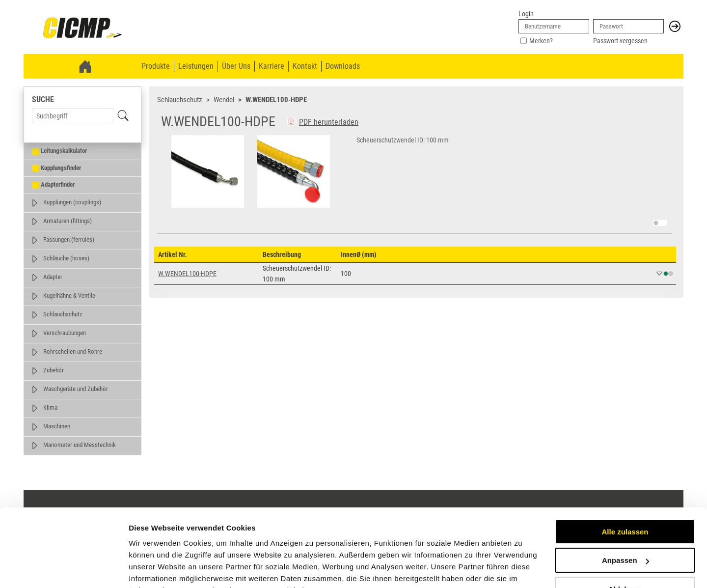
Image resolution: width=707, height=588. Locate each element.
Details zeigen (153, 569)
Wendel (224, 100)
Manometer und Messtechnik (80, 445)
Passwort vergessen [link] (620, 41)
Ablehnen (625, 541)
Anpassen (625, 512)
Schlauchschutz (63, 314)
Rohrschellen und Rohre (73, 351)
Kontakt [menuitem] (305, 66)
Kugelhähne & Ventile (69, 295)
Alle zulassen (625, 483)
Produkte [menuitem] (156, 66)
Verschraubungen (65, 333)
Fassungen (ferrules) (69, 239)
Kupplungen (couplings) (72, 202)
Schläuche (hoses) (66, 258)
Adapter (53, 277)
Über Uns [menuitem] (236, 66)
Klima (50, 407)
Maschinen (57, 426)
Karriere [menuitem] (272, 66)
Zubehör (54, 370)
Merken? (541, 41)
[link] (82, 28)
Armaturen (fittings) (68, 221)
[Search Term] (73, 116)
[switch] (660, 223)
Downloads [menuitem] (343, 66)
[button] (675, 26)
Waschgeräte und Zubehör (76, 389)
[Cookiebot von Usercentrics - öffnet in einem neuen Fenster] (64, 569)
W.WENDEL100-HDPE (276, 100)
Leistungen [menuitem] (196, 66)
